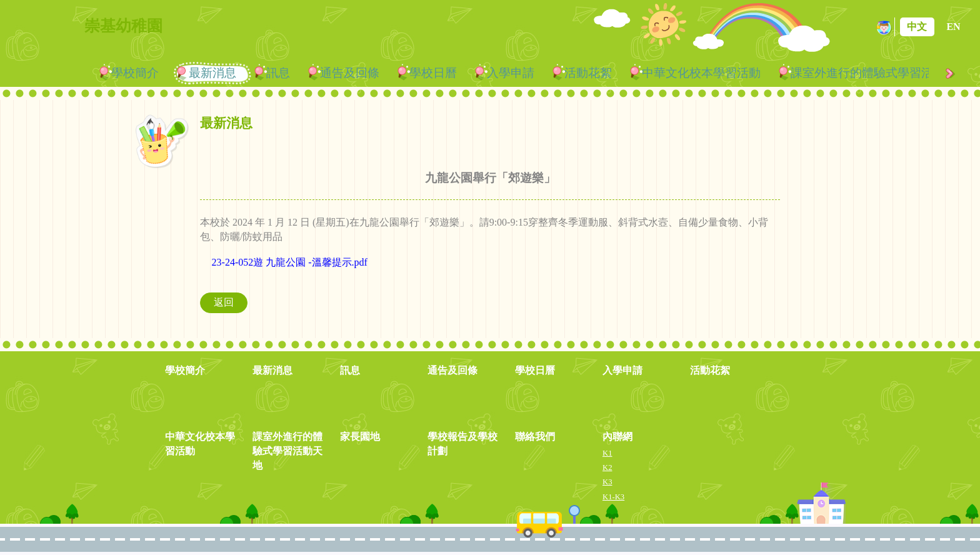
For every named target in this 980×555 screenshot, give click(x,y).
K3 (607, 482)
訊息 (278, 73)
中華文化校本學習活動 (701, 73)
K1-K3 (613, 497)
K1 (607, 453)
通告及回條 (350, 73)
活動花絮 (588, 73)
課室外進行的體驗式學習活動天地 (287, 451)
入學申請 (511, 73)
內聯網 (617, 437)
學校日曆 (433, 73)
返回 (224, 302)
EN (953, 27)
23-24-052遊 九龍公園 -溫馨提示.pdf (290, 262)
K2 (607, 467)
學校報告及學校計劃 (462, 444)
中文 (917, 27)
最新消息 (212, 73)
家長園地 (360, 437)
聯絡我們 (535, 437)
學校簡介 (135, 73)
